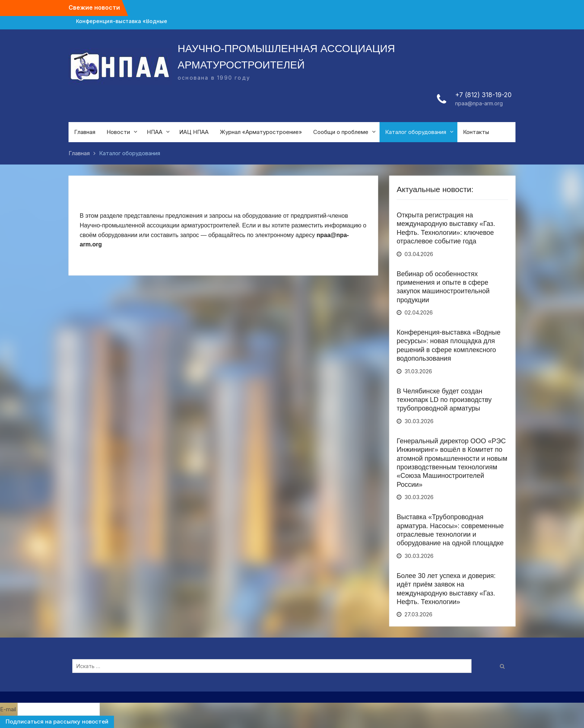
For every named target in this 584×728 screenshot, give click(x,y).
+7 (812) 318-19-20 (483, 95)
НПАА (155, 132)
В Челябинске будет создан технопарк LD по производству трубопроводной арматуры (444, 400)
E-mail (8, 709)
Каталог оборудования (416, 132)
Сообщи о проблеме (341, 132)
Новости (118, 132)
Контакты (476, 132)
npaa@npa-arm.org (479, 103)
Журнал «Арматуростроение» (261, 132)
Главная (85, 132)
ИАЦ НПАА (194, 132)
